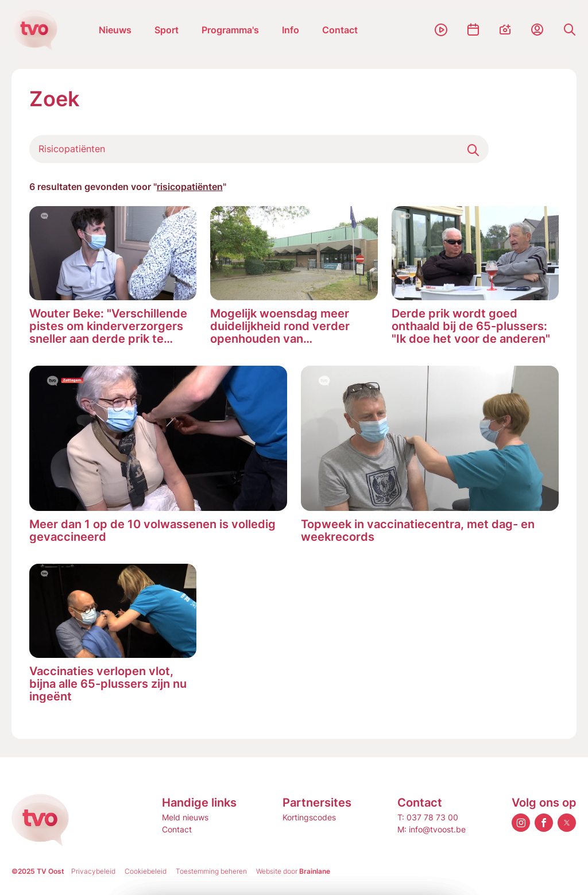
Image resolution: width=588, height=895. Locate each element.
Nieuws (115, 30)
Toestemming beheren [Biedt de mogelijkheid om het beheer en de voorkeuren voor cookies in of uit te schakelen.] (211, 871)
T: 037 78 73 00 (428, 817)
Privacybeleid (93, 871)
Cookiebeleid (146, 871)
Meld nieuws (185, 817)
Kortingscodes (309, 817)
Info (291, 30)
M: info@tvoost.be (432, 829)
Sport (167, 30)
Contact (340, 30)
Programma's (230, 30)
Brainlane (315, 871)
